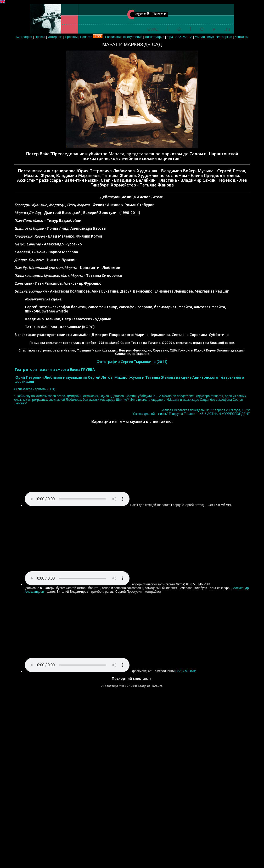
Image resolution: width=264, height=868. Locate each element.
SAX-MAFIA (184, 37)
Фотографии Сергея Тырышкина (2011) (132, 362)
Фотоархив (224, 37)
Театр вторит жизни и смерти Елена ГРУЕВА (55, 370)
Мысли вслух (205, 37)
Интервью (55, 37)
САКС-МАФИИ (186, 671)
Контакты (241, 37)
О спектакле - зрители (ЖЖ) (35, 389)
